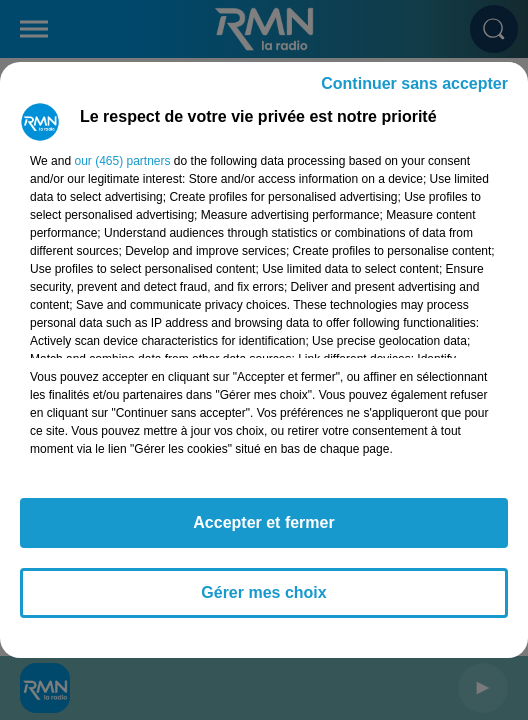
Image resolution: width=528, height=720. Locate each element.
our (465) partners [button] (122, 161)
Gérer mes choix (263, 592)
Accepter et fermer (263, 522)
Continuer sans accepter (414, 83)
